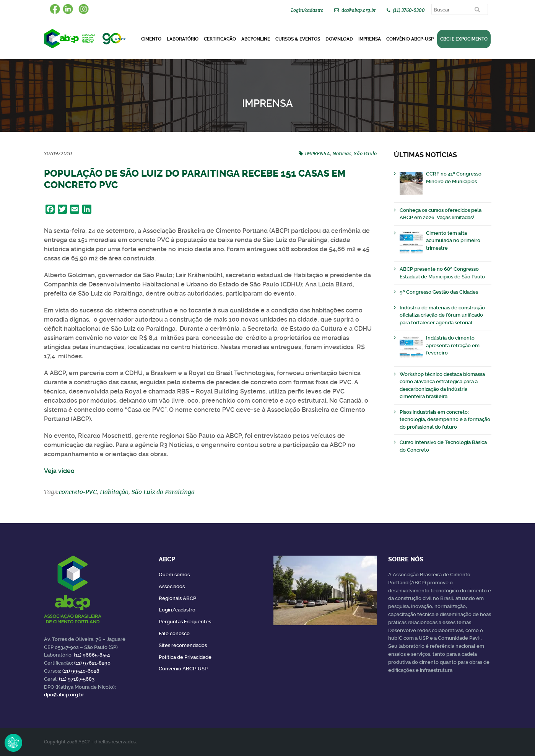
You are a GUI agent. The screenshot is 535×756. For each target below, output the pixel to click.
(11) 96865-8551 (92, 655)
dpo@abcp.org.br (64, 695)
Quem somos (174, 575)
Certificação (220, 39)
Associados (172, 586)
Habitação (114, 492)
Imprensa (370, 39)
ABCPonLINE (256, 39)
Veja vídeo (59, 471)
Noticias (342, 153)
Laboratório (183, 39)
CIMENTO (151, 39)
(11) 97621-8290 (92, 663)
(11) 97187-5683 (77, 679)
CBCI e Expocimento (464, 39)
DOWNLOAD (339, 39)
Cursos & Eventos (298, 39)
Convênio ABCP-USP (410, 39)
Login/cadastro (307, 10)
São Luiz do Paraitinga (163, 492)
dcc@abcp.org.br (359, 10)
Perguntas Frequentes (185, 622)
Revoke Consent (13, 743)
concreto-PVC (78, 492)
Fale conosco (174, 633)
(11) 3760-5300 (409, 10)
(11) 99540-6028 (81, 671)
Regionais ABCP (177, 598)
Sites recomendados (183, 645)
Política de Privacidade (185, 657)
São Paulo (365, 153)
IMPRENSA (317, 153)
